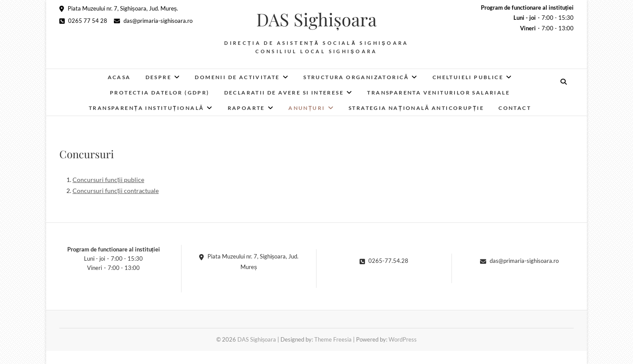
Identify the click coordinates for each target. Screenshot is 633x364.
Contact (515, 108)
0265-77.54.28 (384, 261)
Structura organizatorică (356, 77)
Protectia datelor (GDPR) (160, 93)
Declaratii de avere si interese (284, 93)
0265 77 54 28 (83, 21)
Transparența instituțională (146, 108)
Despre (158, 77)
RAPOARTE (246, 108)
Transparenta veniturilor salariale (438, 93)
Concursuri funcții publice (108, 180)
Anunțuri (307, 108)
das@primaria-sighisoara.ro (153, 21)
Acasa (119, 77)
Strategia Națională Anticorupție (416, 108)
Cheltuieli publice (468, 77)
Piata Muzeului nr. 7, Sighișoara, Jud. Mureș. (119, 8)
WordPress (403, 339)
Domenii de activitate (237, 77)
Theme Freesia (333, 339)
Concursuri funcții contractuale (116, 191)
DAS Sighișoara (316, 19)
